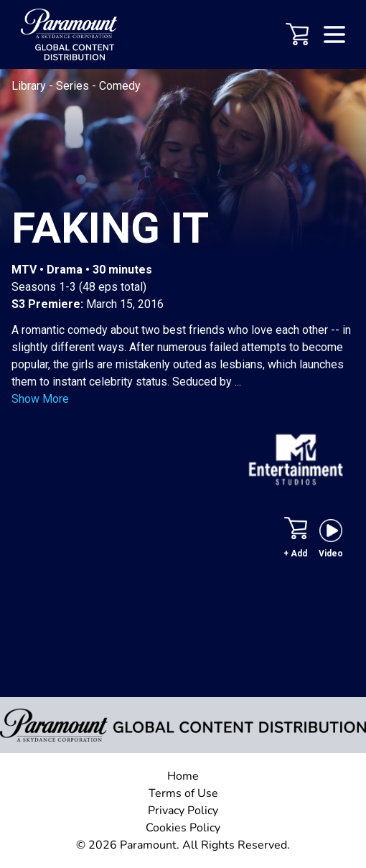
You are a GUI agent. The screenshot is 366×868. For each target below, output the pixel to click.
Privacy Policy (183, 811)
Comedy (120, 86)
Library (30, 86)
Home (183, 776)
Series (74, 86)
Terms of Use (183, 793)
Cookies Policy (183, 828)
